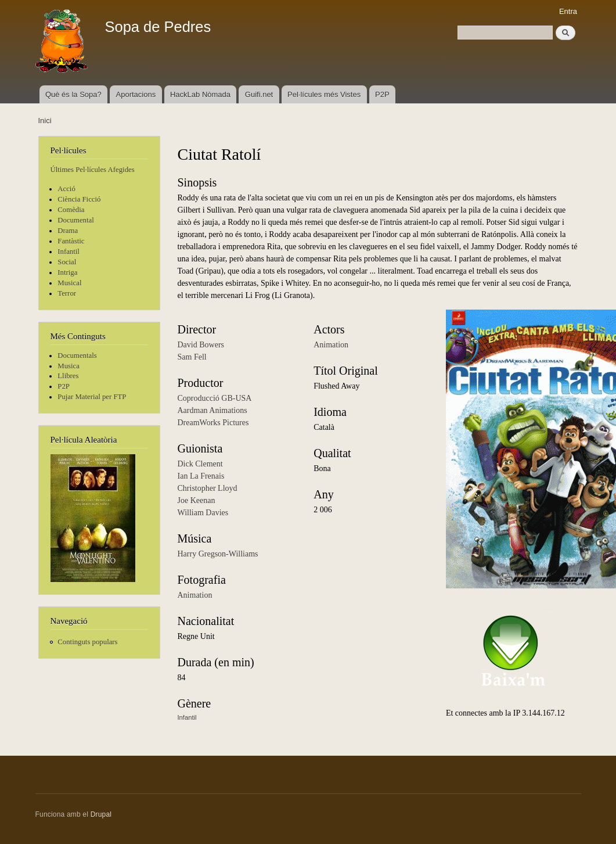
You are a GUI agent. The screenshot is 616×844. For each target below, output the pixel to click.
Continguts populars (87, 642)
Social (67, 262)
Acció (66, 189)
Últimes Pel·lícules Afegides (93, 170)
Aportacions (136, 94)
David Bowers (201, 345)
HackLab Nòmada (200, 94)
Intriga (67, 272)
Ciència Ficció (79, 199)
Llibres (68, 376)
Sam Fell (192, 357)
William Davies (203, 513)
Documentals (77, 355)
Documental (75, 220)
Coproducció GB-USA (215, 398)
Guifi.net (259, 94)
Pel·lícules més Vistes (324, 94)
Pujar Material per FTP (92, 397)
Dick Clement (200, 464)
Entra (568, 11)
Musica (69, 366)
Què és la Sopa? (73, 94)
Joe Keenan (197, 500)
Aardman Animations (212, 410)
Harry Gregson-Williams (218, 554)
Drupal (101, 814)
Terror (67, 293)
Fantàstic (71, 241)
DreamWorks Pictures (213, 423)
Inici (45, 121)
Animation (195, 595)
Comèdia (71, 210)
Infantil (69, 252)
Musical (69, 283)
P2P (382, 94)
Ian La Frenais (201, 476)
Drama (68, 231)
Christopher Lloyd (208, 488)
